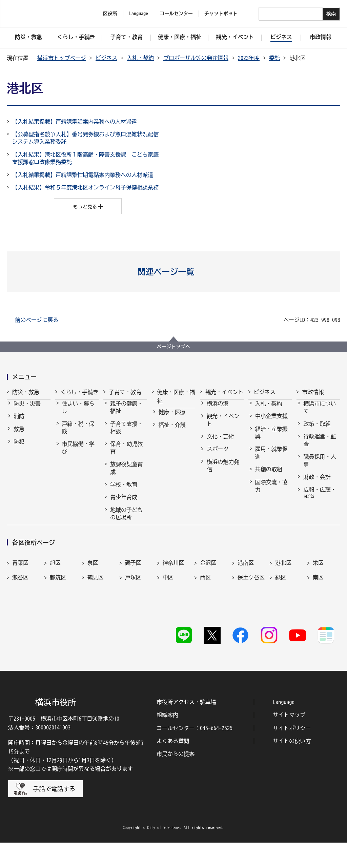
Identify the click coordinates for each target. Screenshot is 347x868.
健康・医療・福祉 (176, 396)
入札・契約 (140, 58)
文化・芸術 (220, 442)
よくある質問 (173, 766)
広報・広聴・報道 (320, 499)
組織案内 (167, 740)
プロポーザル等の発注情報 (196, 58)
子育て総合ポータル (126, 553)
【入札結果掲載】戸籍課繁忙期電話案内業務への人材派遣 (83, 175)
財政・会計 (317, 483)
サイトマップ (289, 740)
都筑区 (58, 623)
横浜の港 (218, 410)
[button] (174, 272)
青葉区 (20, 608)
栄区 (318, 608)
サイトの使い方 (292, 766)
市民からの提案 (176, 780)
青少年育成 (124, 503)
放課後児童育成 (126, 474)
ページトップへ (173, 347)
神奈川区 (173, 608)
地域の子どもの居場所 (126, 520)
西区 (205, 623)
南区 (318, 623)
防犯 (19, 448)
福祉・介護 (172, 431)
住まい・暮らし (78, 413)
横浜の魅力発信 (223, 472)
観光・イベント (224, 392)
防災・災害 (27, 410)
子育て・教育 (125, 392)
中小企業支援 (271, 422)
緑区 (281, 623)
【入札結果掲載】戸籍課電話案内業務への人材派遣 (75, 122)
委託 (274, 58)
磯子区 (133, 608)
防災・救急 (26, 392)
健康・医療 (172, 418)
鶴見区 (96, 623)
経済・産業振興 (271, 439)
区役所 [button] (110, 14)
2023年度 (249, 58)
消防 (19, 422)
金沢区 (208, 608)
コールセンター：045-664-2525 (195, 753)
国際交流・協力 (271, 492)
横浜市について (320, 413)
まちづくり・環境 (78, 474)
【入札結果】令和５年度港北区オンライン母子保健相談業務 (85, 187)
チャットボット (221, 14)
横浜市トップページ (62, 58)
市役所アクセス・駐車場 (186, 727)
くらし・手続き (80, 392)
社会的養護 (124, 536)
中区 (168, 623)
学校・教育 (124, 491)
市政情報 (313, 392)
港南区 (246, 608)
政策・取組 (317, 430)
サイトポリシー (292, 753)
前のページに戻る (37, 320)
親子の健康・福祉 (126, 413)
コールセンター (176, 14)
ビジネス (106, 58)
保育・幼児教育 (126, 454)
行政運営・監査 (320, 446)
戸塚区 (133, 623)
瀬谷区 (20, 623)
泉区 (93, 608)
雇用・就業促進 (271, 459)
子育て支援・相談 (126, 434)
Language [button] (139, 14)
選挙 (309, 516)
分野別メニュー (271, 512)
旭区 (55, 608)
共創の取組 (269, 475)
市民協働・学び (78, 454)
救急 (19, 435)
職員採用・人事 (320, 467)
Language (284, 727)
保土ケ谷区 (251, 623)
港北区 (283, 608)
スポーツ (218, 455)
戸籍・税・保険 (78, 434)
